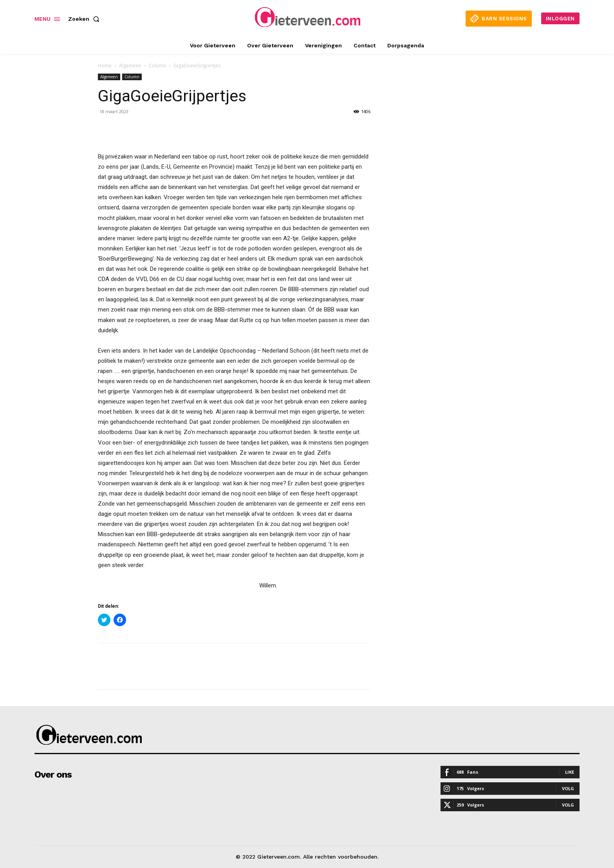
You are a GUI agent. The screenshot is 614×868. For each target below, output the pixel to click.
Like (570, 772)
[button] (85, 19)
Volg (568, 788)
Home (105, 66)
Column (157, 66)
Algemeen (130, 66)
